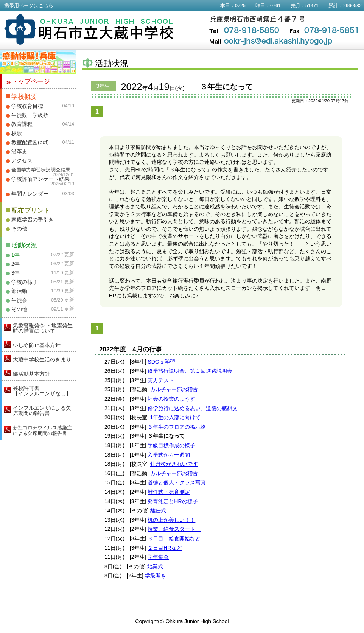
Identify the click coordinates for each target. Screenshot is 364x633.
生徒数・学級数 (30, 115)
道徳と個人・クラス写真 (177, 482)
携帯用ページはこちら (29, 6)
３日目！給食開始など (174, 538)
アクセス (22, 160)
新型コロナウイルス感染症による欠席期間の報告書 (42, 431)
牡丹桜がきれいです (174, 464)
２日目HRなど (165, 548)
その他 (19, 229)
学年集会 (158, 557)
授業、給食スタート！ (174, 529)
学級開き (156, 575)
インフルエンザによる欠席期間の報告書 (42, 411)
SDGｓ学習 (161, 362)
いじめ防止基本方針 (37, 345)
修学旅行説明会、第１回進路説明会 (190, 371)
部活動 (19, 291)
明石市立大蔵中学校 (89, 29)
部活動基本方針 (31, 374)
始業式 (155, 566)
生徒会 (19, 300)
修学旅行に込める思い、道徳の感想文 (193, 408)
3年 (16, 273)
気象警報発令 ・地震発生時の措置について (43, 328)
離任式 (158, 510)
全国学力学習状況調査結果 (41, 170)
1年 (16, 255)
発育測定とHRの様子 (173, 501)
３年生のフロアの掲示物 (177, 427)
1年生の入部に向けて (176, 417)
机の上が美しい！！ (171, 520)
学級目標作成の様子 (171, 445)
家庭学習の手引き (33, 219)
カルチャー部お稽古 (174, 389)
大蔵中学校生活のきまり (42, 359)
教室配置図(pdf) (30, 142)
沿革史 (19, 151)
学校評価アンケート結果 (40, 179)
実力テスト (161, 380)
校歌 (17, 133)
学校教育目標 (27, 106)
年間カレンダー (30, 194)
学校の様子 (25, 282)
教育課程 (22, 124)
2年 (16, 264)
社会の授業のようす (171, 399)
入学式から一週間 (169, 455)
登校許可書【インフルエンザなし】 (42, 391)
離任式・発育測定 (169, 492)
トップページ (31, 82)
